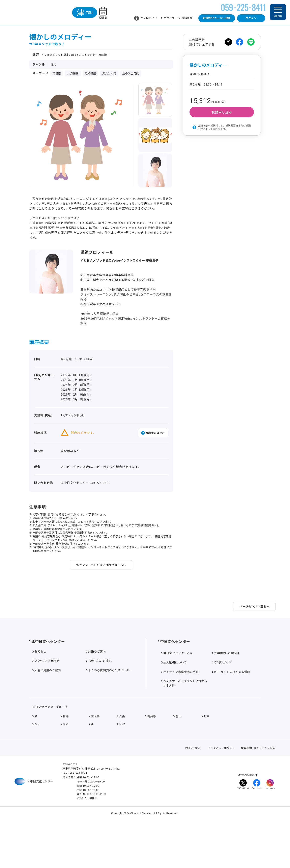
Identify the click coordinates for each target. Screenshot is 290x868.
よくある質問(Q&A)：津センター (109, 718)
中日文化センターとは (177, 701)
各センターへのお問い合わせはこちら (101, 565)
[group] (155, 100)
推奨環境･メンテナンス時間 (258, 796)
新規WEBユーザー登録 (217, 18)
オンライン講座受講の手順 (180, 720)
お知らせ (39, 699)
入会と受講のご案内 (47, 718)
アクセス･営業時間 (46, 708)
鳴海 (65, 764)
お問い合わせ (194, 796)
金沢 (121, 772)
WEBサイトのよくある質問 (231, 720)
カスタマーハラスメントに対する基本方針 (184, 731)
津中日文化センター (47, 689)
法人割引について (174, 710)
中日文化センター (174, 689)
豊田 (177, 764)
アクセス (168, 18)
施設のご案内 (96, 699)
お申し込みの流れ (99, 708)
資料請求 (185, 18)
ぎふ (36, 772)
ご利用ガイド (146, 18)
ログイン (251, 18)
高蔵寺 (151, 764)
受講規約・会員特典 (226, 701)
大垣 (65, 772)
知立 (206, 764)
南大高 (94, 764)
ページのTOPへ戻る (254, 654)
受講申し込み (222, 112)
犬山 (121, 764)
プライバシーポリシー (221, 796)
